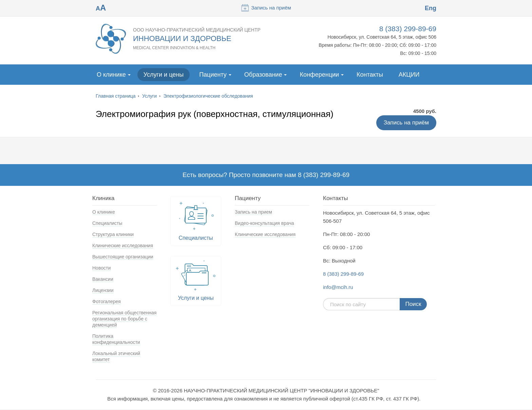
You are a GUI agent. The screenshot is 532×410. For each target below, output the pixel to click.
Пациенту (213, 75)
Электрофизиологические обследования (208, 96)
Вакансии (103, 279)
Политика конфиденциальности (116, 339)
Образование (263, 75)
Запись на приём (266, 8)
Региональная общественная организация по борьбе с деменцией (124, 319)
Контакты (370, 75)
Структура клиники (113, 234)
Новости (101, 268)
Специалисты (107, 223)
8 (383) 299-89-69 (408, 29)
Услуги (149, 96)
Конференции (319, 75)
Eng (431, 8)
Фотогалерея (107, 301)
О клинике (111, 75)
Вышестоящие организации (123, 257)
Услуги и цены (164, 75)
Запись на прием (253, 212)
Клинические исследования (123, 246)
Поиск (413, 304)
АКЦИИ (409, 75)
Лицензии (103, 290)
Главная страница (116, 96)
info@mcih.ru (338, 287)
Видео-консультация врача (264, 223)
